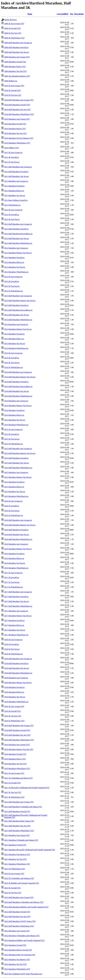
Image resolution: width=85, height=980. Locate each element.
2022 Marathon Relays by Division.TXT (20, 955)
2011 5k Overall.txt (12, 157)
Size (72, 14)
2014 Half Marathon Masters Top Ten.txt (20, 377)
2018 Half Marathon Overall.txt (16, 663)
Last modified (63, 14)
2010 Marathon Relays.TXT (15, 129)
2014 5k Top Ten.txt (12, 363)
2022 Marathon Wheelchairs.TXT (17, 969)
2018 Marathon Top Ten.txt (15, 697)
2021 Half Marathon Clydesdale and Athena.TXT (23, 807)
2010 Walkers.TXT (12, 148)
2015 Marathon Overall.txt (14, 482)
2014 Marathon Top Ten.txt (15, 420)
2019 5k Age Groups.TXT (14, 706)
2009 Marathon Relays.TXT (15, 67)
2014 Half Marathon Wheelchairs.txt (18, 396)
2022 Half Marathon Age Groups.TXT (19, 897)
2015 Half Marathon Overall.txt (16, 458)
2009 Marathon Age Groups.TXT (17, 57)
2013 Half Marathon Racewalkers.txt (18, 310)
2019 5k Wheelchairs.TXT (14, 721)
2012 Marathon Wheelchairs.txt (16, 272)
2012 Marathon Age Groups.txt (16, 248)
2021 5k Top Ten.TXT (13, 792)
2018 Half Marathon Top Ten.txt (17, 668)
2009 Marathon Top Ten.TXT (15, 71)
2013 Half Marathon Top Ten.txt (17, 315)
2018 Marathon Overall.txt (14, 687)
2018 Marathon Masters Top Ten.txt (18, 683)
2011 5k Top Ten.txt (12, 162)
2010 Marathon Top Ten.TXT (15, 133)
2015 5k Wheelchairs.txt (14, 444)
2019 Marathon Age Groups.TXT (17, 745)
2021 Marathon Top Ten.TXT (15, 859)
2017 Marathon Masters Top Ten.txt (18, 616)
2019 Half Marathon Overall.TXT (17, 730)
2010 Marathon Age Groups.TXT (17, 119)
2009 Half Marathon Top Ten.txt (17, 52)
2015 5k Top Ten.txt (12, 439)
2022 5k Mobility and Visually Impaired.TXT (22, 883)
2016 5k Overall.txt (12, 506)
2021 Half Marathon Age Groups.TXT (19, 802)
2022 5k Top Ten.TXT (13, 893)
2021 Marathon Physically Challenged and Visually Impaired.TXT (30, 850)
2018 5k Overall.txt (12, 644)
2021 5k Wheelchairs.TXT (14, 797)
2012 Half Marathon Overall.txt (16, 229)
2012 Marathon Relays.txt (14, 262)
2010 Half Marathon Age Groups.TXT (19, 100)
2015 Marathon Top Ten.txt (15, 492)
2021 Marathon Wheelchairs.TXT (17, 864)
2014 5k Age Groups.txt (13, 353)
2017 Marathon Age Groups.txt (16, 611)
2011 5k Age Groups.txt (13, 153)
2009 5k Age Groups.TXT (14, 24)
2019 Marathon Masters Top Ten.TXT (19, 749)
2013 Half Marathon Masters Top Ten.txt (20, 301)
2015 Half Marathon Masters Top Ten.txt (20, 453)
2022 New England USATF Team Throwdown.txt (23, 974)
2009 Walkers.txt (11, 81)
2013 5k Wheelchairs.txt (14, 291)
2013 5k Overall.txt (12, 281)
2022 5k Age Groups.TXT (14, 874)
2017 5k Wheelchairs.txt (14, 587)
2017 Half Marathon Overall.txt (16, 597)
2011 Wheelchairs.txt (12, 205)
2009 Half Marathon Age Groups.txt (18, 43)
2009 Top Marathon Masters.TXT (17, 76)
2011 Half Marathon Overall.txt (16, 172)
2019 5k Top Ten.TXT (13, 716)
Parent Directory (10, 20)
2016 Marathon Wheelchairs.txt (16, 568)
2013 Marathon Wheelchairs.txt (16, 348)
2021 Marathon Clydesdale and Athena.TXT (21, 840)
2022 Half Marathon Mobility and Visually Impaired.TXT (26, 907)
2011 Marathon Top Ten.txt (15, 195)
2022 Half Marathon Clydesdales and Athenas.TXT (24, 902)
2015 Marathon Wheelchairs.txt (16, 496)
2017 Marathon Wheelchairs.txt (16, 635)
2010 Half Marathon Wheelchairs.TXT (19, 114)
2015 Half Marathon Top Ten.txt (17, 463)
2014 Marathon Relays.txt (14, 415)
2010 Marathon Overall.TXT (15, 124)
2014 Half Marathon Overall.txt (16, 382)
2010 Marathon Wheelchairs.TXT (17, 143)
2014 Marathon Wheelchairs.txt (16, 425)
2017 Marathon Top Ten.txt (15, 630)
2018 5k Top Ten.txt (12, 649)
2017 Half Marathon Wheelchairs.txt (18, 606)
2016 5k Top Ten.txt (12, 511)
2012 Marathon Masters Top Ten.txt (18, 253)
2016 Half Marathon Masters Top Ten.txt (20, 525)
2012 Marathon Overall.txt (14, 258)
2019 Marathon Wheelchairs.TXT (17, 769)
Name (30, 14)
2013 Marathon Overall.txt (14, 334)
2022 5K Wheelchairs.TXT (15, 869)
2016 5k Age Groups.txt (13, 501)
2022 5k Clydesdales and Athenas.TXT (19, 878)
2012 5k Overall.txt (12, 215)
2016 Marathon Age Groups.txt (16, 544)
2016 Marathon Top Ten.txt (15, 563)
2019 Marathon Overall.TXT (15, 754)
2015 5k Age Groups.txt (13, 429)
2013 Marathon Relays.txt (14, 339)
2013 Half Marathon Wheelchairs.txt (18, 320)
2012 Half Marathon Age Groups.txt (18, 224)
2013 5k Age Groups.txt (13, 277)
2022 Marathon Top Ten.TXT (15, 964)
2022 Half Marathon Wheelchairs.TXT (19, 926)
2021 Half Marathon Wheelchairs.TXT (19, 831)
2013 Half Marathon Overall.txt (16, 305)
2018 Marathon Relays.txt (14, 692)
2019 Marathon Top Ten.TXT (15, 764)
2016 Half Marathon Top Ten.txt (17, 535)
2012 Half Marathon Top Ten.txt (17, 238)
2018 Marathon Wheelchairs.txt (16, 702)
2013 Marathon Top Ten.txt (15, 344)
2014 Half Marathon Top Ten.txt (17, 391)
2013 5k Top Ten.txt (12, 286)
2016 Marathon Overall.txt (14, 554)
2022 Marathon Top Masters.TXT (17, 960)
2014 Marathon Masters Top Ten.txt (18, 406)
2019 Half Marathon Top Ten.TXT (17, 735)
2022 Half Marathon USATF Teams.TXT (20, 921)
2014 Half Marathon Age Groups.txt (18, 372)
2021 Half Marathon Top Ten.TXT (17, 826)
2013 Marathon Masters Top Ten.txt (18, 329)
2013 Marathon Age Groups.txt (16, 324)
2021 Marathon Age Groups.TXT (17, 835)
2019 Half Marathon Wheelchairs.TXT (19, 740)
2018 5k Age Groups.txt (13, 640)
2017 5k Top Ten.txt (12, 582)
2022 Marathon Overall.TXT (15, 945)
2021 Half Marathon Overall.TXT (17, 811)
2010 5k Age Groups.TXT (14, 86)
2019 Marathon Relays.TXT (15, 759)
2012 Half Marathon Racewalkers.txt (18, 234)
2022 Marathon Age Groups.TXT (17, 931)
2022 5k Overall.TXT (12, 888)
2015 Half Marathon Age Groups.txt (18, 449)
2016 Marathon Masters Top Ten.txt (18, 549)
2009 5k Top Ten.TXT (13, 33)
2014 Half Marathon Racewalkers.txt (18, 386)
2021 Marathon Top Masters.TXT (17, 854)
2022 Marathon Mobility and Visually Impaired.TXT (24, 940)
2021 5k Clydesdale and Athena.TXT (18, 778)
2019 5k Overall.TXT (12, 711)
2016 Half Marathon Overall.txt (16, 530)
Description (79, 14)
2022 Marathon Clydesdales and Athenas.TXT (22, 936)
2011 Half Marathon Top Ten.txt (17, 176)
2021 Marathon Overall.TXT (15, 845)
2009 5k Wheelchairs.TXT (14, 38)
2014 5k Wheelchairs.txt (14, 367)
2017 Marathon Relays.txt (14, 625)
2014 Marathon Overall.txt (14, 410)
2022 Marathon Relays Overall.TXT (18, 950)
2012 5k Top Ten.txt (12, 219)
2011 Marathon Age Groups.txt (16, 181)
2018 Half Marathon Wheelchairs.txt (18, 673)
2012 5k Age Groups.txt (13, 210)
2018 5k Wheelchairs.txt (14, 654)
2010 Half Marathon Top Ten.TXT (17, 110)
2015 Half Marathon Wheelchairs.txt (18, 468)
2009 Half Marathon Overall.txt (16, 47)
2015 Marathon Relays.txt (14, 487)
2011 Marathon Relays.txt (14, 191)
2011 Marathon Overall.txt (14, 186)
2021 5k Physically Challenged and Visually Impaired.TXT (27, 788)
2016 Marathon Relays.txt (14, 558)
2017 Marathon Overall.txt (14, 620)
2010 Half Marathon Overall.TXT (17, 105)
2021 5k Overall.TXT (12, 783)
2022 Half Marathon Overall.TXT (17, 912)
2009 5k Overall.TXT (12, 28)
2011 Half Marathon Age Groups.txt (18, 167)
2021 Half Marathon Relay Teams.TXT (19, 821)
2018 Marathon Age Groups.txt (16, 678)
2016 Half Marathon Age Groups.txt (18, 520)
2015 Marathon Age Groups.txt (16, 472)
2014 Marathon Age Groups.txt (16, 401)
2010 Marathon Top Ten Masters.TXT (19, 138)
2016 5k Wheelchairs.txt (14, 515)
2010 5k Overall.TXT (12, 90)
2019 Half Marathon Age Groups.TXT (19, 726)
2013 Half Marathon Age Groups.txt (18, 296)
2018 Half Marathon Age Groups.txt (18, 659)
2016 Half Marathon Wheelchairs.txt (18, 539)
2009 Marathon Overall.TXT (15, 62)
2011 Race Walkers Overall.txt (16, 200)
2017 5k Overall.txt (12, 578)
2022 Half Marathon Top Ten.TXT (17, 917)
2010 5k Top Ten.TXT (13, 95)
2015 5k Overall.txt (12, 434)
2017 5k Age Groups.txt (13, 573)
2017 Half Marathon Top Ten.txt (17, 601)
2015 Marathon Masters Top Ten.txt (18, 477)
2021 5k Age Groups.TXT (14, 773)
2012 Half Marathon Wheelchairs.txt (18, 243)
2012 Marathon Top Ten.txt (15, 267)
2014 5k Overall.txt (12, 358)
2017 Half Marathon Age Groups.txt (18, 592)
